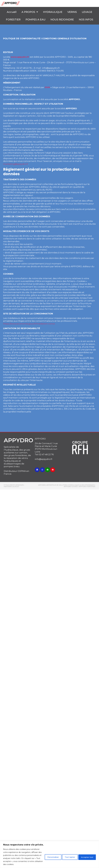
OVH (47, 87)
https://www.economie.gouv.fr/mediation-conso (29, 324)
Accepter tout (86, 854)
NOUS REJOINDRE (62, 20)
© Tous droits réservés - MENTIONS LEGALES (14, 486)
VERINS (72, 12)
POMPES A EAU (36, 20)
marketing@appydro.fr (16, 164)
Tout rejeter (66, 854)
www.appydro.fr (20, 57)
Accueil (12, 12)
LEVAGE (87, 12)
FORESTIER (13, 20)
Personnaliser (46, 854)
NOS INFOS (86, 20)
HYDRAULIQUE (53, 12)
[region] (49, 851)
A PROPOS (30, 12)
